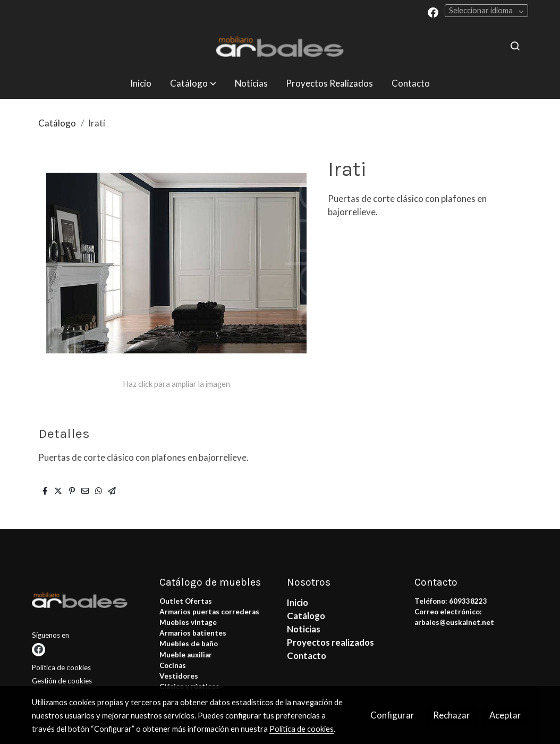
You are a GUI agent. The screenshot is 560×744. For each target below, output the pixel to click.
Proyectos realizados (330, 642)
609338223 (468, 601)
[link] (280, 46)
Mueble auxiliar (186, 655)
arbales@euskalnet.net (454, 622)
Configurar (392, 715)
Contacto (307, 656)
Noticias (304, 629)
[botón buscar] (515, 46)
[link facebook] (433, 12)
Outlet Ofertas (186, 601)
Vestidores (179, 676)
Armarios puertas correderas (209, 612)
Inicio (298, 602)
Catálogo (57, 123)
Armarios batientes (193, 633)
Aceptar (505, 715)
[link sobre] (89, 602)
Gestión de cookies (62, 681)
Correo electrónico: (448, 612)
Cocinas (173, 665)
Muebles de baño (189, 644)
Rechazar (452, 715)
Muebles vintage (188, 622)
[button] (193, 83)
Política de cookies (61, 667)
